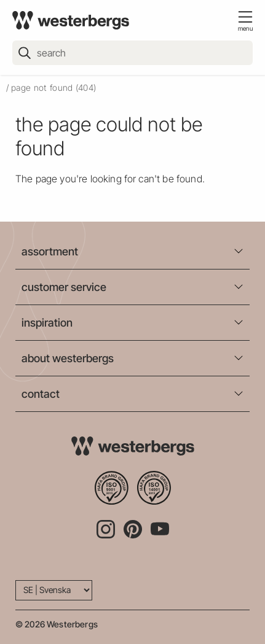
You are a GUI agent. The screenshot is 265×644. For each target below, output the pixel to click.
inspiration (47, 323)
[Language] (54, 590)
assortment (50, 251)
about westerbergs (68, 358)
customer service (64, 287)
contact (41, 394)
